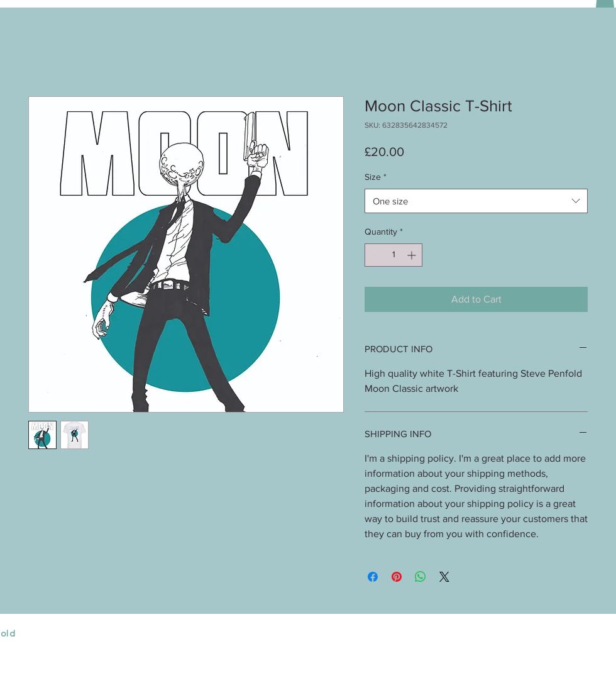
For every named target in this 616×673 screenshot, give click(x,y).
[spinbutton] (393, 255)
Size (376, 177)
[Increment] (413, 255)
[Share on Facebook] (373, 577)
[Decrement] (374, 255)
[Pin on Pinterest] (397, 577)
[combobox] (476, 201)
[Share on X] (444, 577)
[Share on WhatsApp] (421, 577)
